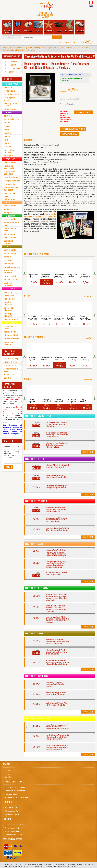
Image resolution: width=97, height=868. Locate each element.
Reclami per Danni (12, 828)
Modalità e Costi (11, 808)
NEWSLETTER (8, 441)
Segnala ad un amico (69, 134)
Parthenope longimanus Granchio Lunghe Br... (45, 276)
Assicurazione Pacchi (13, 811)
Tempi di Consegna (12, 814)
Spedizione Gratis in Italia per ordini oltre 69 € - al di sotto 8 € (60, 56)
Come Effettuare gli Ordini (15, 787)
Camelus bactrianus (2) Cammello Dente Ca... (85, 359)
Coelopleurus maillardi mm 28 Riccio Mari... (59, 318)
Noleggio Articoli (11, 794)
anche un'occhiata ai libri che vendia (40, 215)
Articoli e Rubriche (10, 362)
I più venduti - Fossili (34, 633)
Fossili (59, 26)
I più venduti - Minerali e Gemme (39, 416)
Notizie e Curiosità (10, 365)
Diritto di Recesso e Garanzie (16, 825)
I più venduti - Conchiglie (36, 501)
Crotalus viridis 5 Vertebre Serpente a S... (84, 401)
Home (68, 42)
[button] (26, 273)
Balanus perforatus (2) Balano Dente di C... (85, 276)
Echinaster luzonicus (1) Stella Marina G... (59, 401)
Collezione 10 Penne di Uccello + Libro (46, 359)
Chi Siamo (9, 770)
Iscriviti (9, 467)
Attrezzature (80, 26)
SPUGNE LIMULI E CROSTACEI (72, 75)
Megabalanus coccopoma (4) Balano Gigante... (33, 276)
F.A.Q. (7, 774)
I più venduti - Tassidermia (37, 676)
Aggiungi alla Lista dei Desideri (73, 129)
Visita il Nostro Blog (11, 358)
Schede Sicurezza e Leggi (11, 370)
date (48, 214)
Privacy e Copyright (12, 831)
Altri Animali (49, 26)
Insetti (18, 26)
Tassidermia (69, 26)
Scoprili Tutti (88, 452)
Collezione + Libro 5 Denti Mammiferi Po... (59, 359)
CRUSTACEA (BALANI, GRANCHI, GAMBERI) (72, 80)
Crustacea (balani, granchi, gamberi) (25, 48)
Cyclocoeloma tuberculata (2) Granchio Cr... (59, 276)
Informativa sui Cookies (14, 835)
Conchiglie (28, 26)
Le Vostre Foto (9, 374)
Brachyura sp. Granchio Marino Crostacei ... (72, 276)
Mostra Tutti (88, 297)
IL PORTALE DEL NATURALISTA (9, 353)
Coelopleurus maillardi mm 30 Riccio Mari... (46, 318)
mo (54, 216)
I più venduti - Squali (34, 544)
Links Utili (7, 378)
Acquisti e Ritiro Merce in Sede (17, 797)
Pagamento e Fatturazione (15, 791)
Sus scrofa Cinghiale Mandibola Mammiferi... (33, 359)
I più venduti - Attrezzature (37, 718)
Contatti (75, 42)
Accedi (62, 42)
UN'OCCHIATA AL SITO (12, 56)
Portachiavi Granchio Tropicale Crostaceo (71, 318)
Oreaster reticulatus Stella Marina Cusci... (33, 401)
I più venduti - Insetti (35, 459)
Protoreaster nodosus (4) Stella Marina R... (72, 359)
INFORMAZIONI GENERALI (9, 386)
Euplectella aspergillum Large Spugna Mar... (33, 318)
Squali (38, 26)
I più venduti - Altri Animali (37, 588)
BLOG (83, 42)
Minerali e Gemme (7, 27)
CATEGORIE (8, 79)
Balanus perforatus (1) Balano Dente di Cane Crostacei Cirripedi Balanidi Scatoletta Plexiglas (46, 49)
